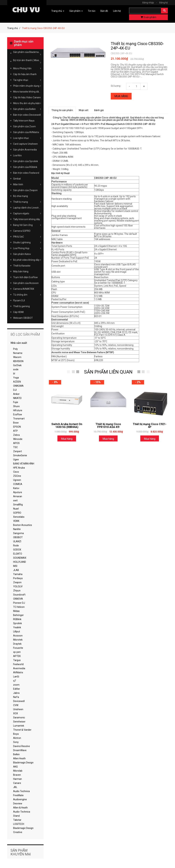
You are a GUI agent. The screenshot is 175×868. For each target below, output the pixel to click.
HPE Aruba (19, 468)
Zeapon (17, 582)
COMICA (18, 484)
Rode (16, 546)
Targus (17, 660)
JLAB (16, 570)
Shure (16, 406)
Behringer (18, 615)
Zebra (16, 435)
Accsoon (18, 636)
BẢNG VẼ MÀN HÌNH (24, 464)
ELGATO (18, 554)
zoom (16, 685)
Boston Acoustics (23, 525)
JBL (15, 787)
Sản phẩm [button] (76, 11)
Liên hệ (117, 11)
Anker (16, 394)
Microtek (18, 640)
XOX (16, 713)
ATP (15, 431)
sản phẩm (148, 17)
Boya (16, 734)
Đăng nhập (151, 3)
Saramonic (19, 718)
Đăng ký (164, 3)
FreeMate (18, 795)
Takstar (17, 820)
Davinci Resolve (22, 746)
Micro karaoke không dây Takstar (28, 92)
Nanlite (17, 529)
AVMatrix (18, 672)
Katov (16, 488)
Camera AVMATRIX (24, 289)
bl (14, 374)
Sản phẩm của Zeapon (25, 190)
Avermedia (19, 668)
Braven (17, 775)
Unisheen (18, 709)
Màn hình (27, 184)
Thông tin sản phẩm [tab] (62, 110)
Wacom (17, 357)
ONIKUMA (18, 386)
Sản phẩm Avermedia (25, 150)
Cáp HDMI (18, 312)
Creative (18, 832)
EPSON (17, 427)
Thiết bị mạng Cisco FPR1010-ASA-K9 (108, 426)
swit (15, 500)
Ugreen (17, 480)
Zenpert (18, 451)
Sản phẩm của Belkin (27, 109)
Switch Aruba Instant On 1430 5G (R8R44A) (67, 426)
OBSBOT (18, 537)
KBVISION (18, 361)
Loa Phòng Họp (27, 248)
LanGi (16, 677)
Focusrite (18, 648)
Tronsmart (19, 419)
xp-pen (17, 652)
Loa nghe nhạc (27, 138)
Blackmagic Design (23, 763)
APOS (16, 443)
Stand (16, 816)
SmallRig (18, 505)
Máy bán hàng (21, 271)
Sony (16, 742)
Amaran (18, 496)
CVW (16, 705)
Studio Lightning (27, 242)
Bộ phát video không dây (27, 260)
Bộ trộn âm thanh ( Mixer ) (27, 61)
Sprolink (18, 623)
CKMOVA (18, 599)
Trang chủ (13, 28)
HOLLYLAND (20, 562)
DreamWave (20, 750)
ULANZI (17, 541)
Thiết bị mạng (27, 202)
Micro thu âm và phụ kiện (27, 103)
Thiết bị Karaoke (22, 266)
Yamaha (18, 574)
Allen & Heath (20, 808)
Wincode (18, 439)
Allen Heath (19, 758)
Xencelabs (19, 517)
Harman (18, 779)
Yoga (16, 378)
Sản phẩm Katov (22, 254)
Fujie (16, 402)
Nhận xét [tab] (84, 110)
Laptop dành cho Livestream (28, 208)
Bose (16, 423)
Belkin (16, 754)
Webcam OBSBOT (23, 318)
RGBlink (17, 619)
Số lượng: (116, 86)
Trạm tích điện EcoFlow (25, 277)
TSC (15, 447)
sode (16, 369)
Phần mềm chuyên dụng (27, 86)
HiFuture (18, 410)
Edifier (17, 689)
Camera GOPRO (22, 231)
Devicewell (19, 701)
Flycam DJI (19, 300)
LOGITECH (19, 824)
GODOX (17, 550)
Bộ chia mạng (21, 196)
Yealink (17, 627)
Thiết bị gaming (21, 306)
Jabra (16, 693)
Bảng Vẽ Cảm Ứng (27, 225)
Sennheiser (19, 722)
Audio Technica (21, 791)
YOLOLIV (18, 586)
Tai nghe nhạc (27, 80)
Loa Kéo (17, 155)
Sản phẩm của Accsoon (26, 283)
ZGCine (17, 476)
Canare (17, 783)
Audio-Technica (22, 812)
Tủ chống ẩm (27, 295)
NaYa (16, 697)
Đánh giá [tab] (99, 110)
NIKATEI (17, 398)
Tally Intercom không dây (27, 219)
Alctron (17, 738)
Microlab (18, 771)
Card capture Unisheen (25, 144)
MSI (15, 566)
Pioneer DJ (19, 603)
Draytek (17, 644)
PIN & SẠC (27, 237)
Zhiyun (17, 591)
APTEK (17, 656)
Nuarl (16, 509)
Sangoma (18, 533)
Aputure (18, 492)
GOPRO (17, 513)
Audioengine (20, 799)
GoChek (17, 365)
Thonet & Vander (22, 730)
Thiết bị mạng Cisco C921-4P (150, 426)
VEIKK (16, 521)
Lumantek (19, 726)
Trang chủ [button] (58, 11)
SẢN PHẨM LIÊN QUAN (108, 372)
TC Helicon (19, 607)
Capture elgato (27, 213)
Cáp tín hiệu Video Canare (27, 97)
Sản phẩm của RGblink (25, 167)
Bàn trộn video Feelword (26, 173)
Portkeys (18, 578)
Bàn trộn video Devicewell (27, 115)
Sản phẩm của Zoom (24, 126)
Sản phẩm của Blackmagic (27, 53)
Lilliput (17, 632)
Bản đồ (104, 11)
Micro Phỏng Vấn (27, 68)
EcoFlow (18, 414)
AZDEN (17, 382)
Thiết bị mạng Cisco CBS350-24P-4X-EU (137, 46)
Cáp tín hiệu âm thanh (25, 74)
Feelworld (18, 664)
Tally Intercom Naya (24, 121)
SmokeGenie (20, 455)
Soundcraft (19, 595)
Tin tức (92, 11)
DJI (15, 390)
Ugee (16, 460)
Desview (18, 804)
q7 (15, 681)
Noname (18, 353)
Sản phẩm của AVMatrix (26, 132)
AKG (15, 767)
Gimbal (17, 179)
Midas (16, 611)
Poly (15, 349)
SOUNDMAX (20, 558)
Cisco (16, 472)
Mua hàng (121, 96)
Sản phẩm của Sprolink (26, 161)
